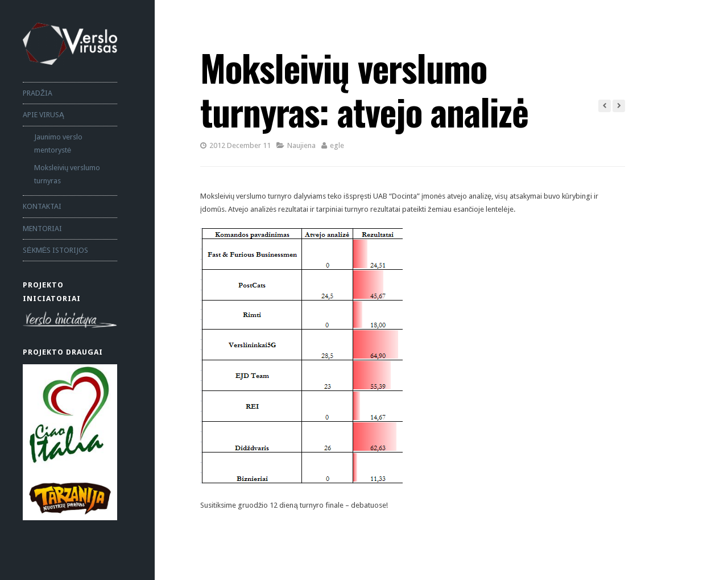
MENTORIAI (42, 229)
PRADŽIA (38, 93)
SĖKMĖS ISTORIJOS (55, 250)
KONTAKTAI (42, 206)
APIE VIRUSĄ (44, 115)
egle (337, 145)
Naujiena (301, 145)
